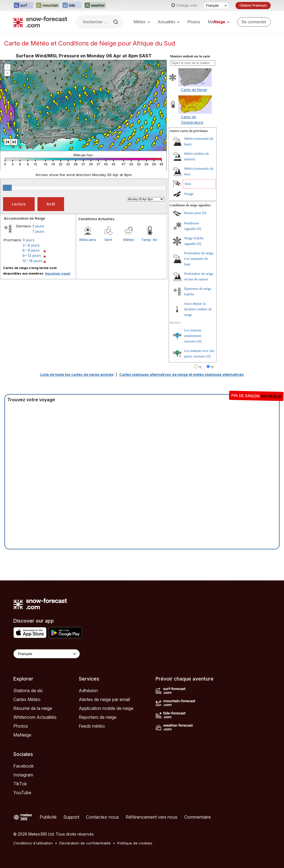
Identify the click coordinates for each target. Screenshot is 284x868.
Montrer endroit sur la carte (190, 56)
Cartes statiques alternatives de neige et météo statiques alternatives (182, 374)
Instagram (23, 775)
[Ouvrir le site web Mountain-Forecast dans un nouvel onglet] (48, 6)
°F (212, 367)
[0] (204, 213)
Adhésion (88, 691)
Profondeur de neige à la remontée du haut (199, 259)
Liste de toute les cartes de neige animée (77, 374)
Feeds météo (92, 726)
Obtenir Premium (253, 5)
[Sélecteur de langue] (216, 6)
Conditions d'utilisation (33, 843)
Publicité (48, 817)
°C (200, 367)
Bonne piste (193, 213)
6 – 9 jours (31, 250)
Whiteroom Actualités (35, 717)
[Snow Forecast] (40, 22)
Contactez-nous (102, 817)
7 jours (38, 231)
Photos (194, 22)
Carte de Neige (194, 90)
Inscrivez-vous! (58, 273)
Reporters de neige (98, 717)
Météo (142, 22)
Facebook (24, 766)
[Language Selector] (47, 654)
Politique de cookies (135, 843)
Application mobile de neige (106, 708)
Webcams (88, 240)
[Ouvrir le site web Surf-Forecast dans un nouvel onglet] (23, 6)
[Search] (116, 22)
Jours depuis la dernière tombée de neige (198, 309)
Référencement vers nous (152, 817)
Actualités (169, 22)
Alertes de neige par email (104, 699)
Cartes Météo (27, 699)
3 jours (38, 226)
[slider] (7, 188)
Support (71, 817)
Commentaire (197, 817)
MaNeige (22, 735)
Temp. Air (149, 240)
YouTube (22, 793)
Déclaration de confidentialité (85, 843)
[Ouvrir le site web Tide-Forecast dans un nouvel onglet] (72, 6)
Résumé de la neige (33, 708)
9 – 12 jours (32, 255)
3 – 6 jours (31, 245)
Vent (108, 240)
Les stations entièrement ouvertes (193, 336)
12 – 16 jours (32, 261)
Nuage (189, 194)
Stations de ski (28, 691)
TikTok (20, 784)
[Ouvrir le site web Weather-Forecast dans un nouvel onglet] (95, 6)
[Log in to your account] (254, 22)
